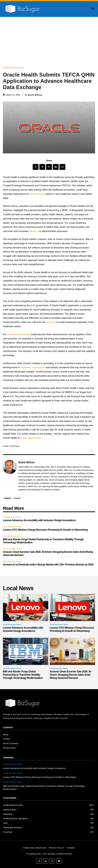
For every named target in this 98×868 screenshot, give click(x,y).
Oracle (17, 498)
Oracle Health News (31, 438)
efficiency (34, 231)
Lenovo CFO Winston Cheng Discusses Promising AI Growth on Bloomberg (45, 530)
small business (37, 194)
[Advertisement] (49, 39)
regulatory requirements (33, 367)
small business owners (19, 334)
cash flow (51, 322)
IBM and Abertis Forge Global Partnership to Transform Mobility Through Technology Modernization (23, 675)
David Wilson (35, 95)
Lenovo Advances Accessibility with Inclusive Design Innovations (39, 520)
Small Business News (14, 68)
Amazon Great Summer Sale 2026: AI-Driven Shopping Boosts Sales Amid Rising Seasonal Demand (71, 675)
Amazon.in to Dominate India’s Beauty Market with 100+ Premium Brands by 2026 (48, 565)
